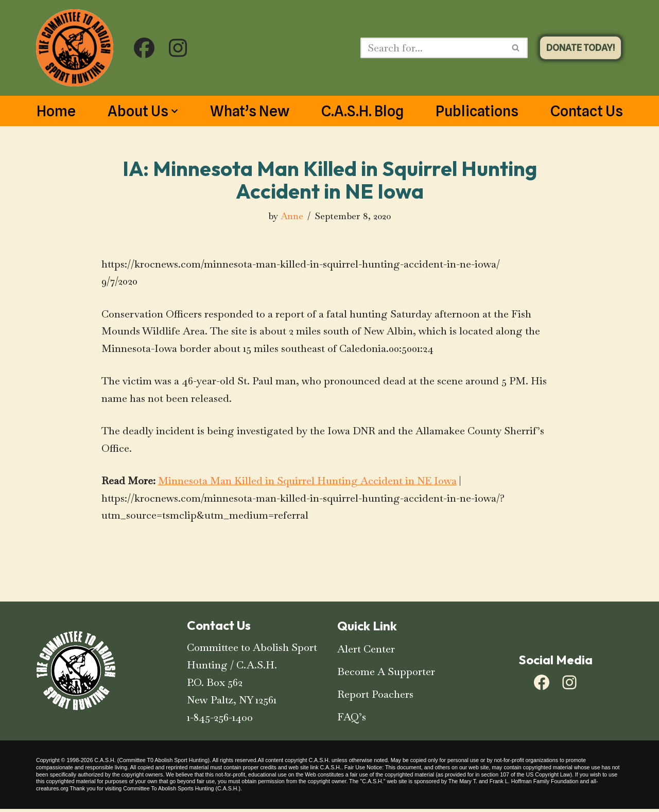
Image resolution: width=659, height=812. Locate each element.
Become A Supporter (386, 675)
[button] (175, 111)
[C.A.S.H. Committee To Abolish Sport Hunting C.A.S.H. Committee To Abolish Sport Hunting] (75, 48)
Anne (292, 216)
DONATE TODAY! (580, 48)
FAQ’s (352, 720)
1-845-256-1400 (220, 720)
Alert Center (366, 652)
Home (56, 111)
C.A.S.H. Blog (362, 111)
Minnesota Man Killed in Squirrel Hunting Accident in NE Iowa (308, 484)
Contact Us (587, 111)
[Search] (432, 48)
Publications (477, 111)
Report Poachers (375, 697)
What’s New (250, 111)
